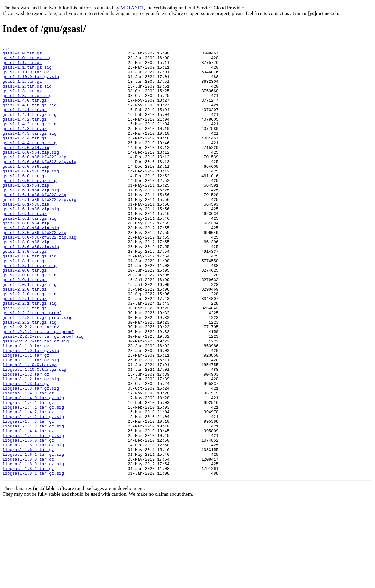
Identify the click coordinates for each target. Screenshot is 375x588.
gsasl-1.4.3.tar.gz (25, 145)
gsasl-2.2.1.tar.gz (25, 349)
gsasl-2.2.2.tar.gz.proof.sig (37, 372)
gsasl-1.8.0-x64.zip (26, 259)
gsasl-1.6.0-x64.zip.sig (31, 174)
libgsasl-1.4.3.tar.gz (28, 497)
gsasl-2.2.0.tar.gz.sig (30, 344)
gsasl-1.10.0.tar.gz (26, 77)
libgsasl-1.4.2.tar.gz (28, 485)
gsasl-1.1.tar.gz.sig (27, 72)
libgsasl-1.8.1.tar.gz (28, 553)
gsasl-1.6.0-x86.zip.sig (31, 196)
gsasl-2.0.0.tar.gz (25, 315)
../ (6, 49)
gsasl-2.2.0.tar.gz (25, 338)
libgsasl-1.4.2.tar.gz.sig (33, 491)
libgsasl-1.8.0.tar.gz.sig (33, 548)
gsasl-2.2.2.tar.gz (25, 361)
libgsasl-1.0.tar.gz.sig (31, 412)
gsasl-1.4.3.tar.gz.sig (30, 151)
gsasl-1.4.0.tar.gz (25, 111)
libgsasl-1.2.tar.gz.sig (31, 446)
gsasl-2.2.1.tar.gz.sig (30, 355)
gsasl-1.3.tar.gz (22, 100)
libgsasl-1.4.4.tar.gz (28, 508)
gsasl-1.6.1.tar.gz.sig (30, 253)
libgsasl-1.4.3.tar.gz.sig (33, 502)
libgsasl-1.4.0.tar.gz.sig (33, 468)
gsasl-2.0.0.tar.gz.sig (30, 321)
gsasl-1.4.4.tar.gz (25, 157)
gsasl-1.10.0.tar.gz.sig (31, 83)
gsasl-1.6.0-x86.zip (26, 191)
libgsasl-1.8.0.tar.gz (28, 542)
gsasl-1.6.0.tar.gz (25, 202)
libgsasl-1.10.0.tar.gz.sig (34, 434)
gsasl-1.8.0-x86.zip (26, 281)
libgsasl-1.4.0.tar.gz (28, 463)
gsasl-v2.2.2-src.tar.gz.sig (36, 400)
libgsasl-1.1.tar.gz (26, 417)
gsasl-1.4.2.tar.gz (25, 134)
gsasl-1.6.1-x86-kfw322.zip (34, 225)
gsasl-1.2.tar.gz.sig (27, 94)
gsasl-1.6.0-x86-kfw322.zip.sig (39, 185)
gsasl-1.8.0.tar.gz (25, 293)
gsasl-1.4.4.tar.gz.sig (30, 162)
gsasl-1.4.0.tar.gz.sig (30, 117)
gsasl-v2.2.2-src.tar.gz (31, 383)
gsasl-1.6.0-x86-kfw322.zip (34, 179)
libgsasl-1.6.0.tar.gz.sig (33, 525)
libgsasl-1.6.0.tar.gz (28, 519)
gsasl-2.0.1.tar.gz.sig (30, 332)
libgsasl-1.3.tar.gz (26, 451)
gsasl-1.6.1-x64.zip (26, 213)
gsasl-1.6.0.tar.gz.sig (30, 208)
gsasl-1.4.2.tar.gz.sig (30, 140)
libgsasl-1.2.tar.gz (26, 440)
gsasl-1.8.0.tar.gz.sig (30, 298)
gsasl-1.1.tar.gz (22, 66)
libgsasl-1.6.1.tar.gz (28, 531)
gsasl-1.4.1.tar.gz (25, 123)
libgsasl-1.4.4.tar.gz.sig (33, 514)
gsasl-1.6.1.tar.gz (25, 247)
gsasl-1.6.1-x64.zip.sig (31, 219)
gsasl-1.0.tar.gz (22, 55)
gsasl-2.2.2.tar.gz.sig (30, 378)
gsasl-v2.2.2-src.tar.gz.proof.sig (43, 395)
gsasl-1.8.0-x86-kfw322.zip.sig (39, 276)
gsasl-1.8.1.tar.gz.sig (30, 310)
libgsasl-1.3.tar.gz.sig (31, 457)
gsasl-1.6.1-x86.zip (26, 236)
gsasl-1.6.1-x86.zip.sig (31, 242)
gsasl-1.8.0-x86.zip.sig (31, 287)
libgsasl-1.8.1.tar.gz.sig (33, 559)
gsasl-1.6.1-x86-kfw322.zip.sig (39, 230)
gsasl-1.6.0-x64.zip (26, 168)
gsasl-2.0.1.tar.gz (25, 327)
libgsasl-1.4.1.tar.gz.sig (33, 480)
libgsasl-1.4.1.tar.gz (28, 474)
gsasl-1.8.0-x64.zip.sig (31, 264)
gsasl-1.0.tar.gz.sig (27, 60)
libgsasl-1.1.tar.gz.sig (31, 423)
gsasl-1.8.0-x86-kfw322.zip (34, 270)
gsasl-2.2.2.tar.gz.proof (32, 366)
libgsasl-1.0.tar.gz (26, 406)
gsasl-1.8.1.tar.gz (25, 304)
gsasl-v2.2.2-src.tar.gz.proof (38, 389)
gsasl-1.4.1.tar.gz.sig (30, 128)
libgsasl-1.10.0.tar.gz (30, 429)
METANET (132, 8)
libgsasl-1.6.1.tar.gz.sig (33, 536)
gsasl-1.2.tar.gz (22, 89)
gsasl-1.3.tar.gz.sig (27, 106)
